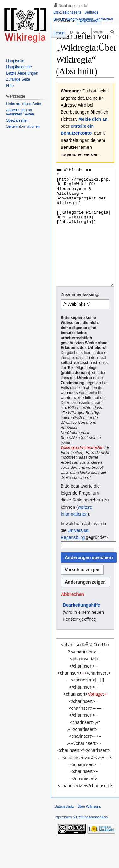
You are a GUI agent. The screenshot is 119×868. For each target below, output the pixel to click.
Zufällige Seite (18, 79)
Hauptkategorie (19, 67)
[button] (72, 618)
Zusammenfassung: (80, 318)
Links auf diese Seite (24, 104)
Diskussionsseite (67, 12)
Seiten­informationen (23, 126)
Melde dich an (93, 119)
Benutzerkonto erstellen (73, 19)
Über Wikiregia (89, 830)
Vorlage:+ (97, 718)
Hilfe (10, 86)
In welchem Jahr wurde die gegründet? (84, 554)
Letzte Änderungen (22, 73)
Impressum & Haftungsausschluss (81, 841)
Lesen (55, 33)
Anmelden (104, 19)
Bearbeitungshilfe (81, 629)
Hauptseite (15, 61)
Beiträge (91, 12)
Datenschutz (64, 830)
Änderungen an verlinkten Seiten (20, 112)
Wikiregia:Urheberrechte (82, 471)
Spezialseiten (17, 120)
